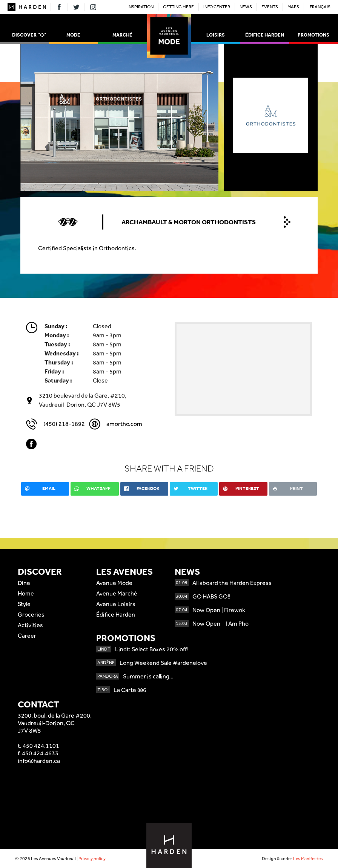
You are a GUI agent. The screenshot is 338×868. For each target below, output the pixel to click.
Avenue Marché (117, 593)
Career (27, 636)
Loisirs (216, 35)
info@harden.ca (39, 761)
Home (26, 593)
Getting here (178, 7)
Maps (293, 7)
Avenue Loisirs (116, 604)
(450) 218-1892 (64, 424)
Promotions (313, 35)
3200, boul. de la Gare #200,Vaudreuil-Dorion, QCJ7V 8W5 (55, 723)
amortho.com (124, 424)
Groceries (31, 615)
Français (320, 7)
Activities (30, 625)
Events (270, 7)
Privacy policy (92, 859)
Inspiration (141, 7)
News (246, 7)
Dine (24, 583)
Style (24, 604)
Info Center (217, 7)
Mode (73, 35)
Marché (122, 35)
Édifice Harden (265, 35)
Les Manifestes (308, 859)
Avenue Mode (114, 583)
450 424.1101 (41, 746)
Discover (29, 35)
